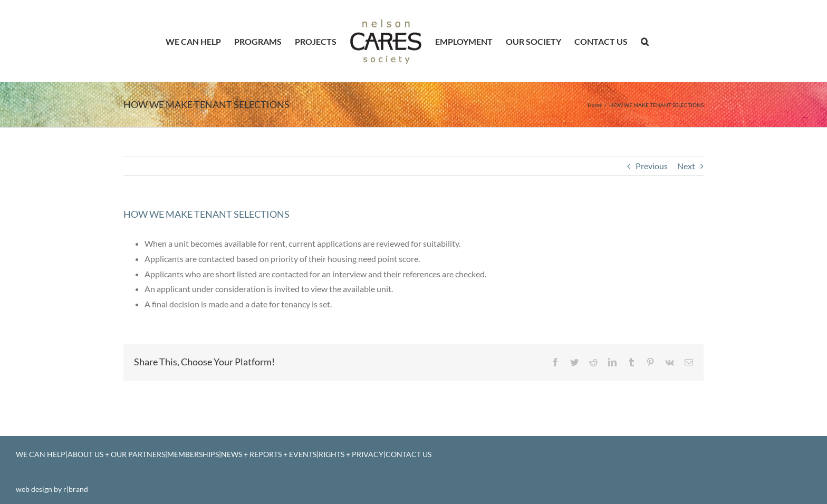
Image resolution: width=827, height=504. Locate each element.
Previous (652, 166)
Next (686, 166)
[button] (645, 41)
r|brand (76, 489)
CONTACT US (408, 454)
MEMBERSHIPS (193, 454)
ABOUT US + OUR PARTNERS (116, 454)
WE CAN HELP (41, 454)
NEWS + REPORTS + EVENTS (269, 454)
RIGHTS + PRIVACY (351, 454)
